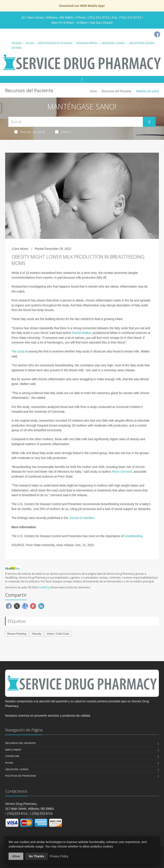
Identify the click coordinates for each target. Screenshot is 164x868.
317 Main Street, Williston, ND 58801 (48, 17)
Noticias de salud (30, 132)
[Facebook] (157, 34)
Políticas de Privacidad (21, 776)
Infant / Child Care (58, 634)
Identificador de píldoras (55, 43)
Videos (63, 132)
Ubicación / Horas (113, 43)
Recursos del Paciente (117, 91)
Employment (13, 750)
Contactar (12, 756)
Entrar (17, 48)
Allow (16, 856)
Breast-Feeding (17, 634)
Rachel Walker (82, 333)
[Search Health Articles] (76, 122)
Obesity (37, 634)
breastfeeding (133, 536)
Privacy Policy (59, 856)
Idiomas (17, 43)
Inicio (93, 91)
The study (18, 351)
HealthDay (44, 587)
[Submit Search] (149, 122)
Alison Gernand (122, 472)
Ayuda (30, 43)
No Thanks (37, 856)
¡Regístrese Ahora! (141, 43)
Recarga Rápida (87, 43)
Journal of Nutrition (82, 518)
